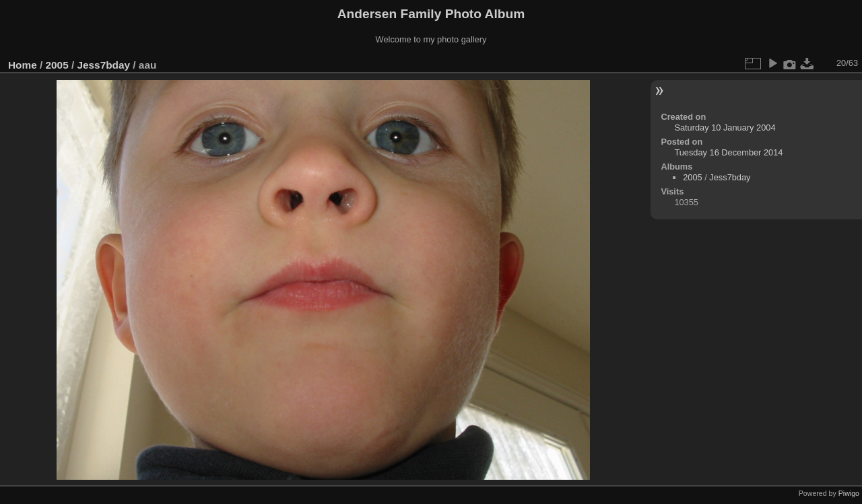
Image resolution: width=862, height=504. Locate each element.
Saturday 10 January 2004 (725, 128)
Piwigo (849, 493)
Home (23, 65)
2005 (57, 65)
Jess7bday (103, 65)
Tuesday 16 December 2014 (728, 152)
